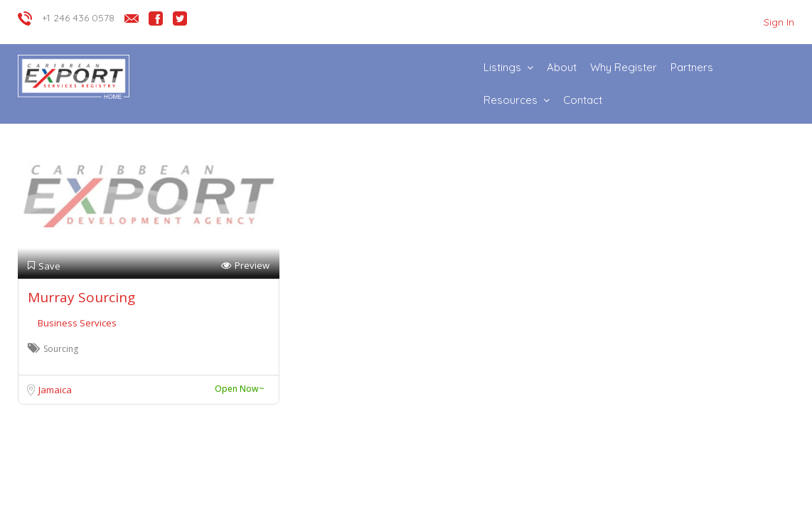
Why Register (624, 67)
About (562, 67)
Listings (502, 67)
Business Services (77, 323)
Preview (245, 266)
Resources (511, 100)
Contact (583, 100)
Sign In (779, 22)
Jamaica (55, 390)
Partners (692, 67)
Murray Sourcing (81, 297)
